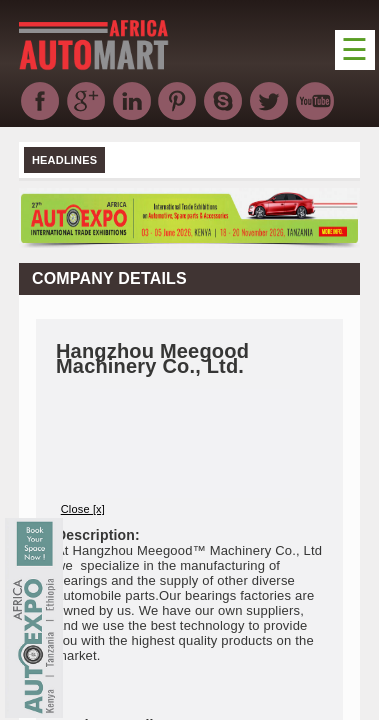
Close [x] (83, 509)
